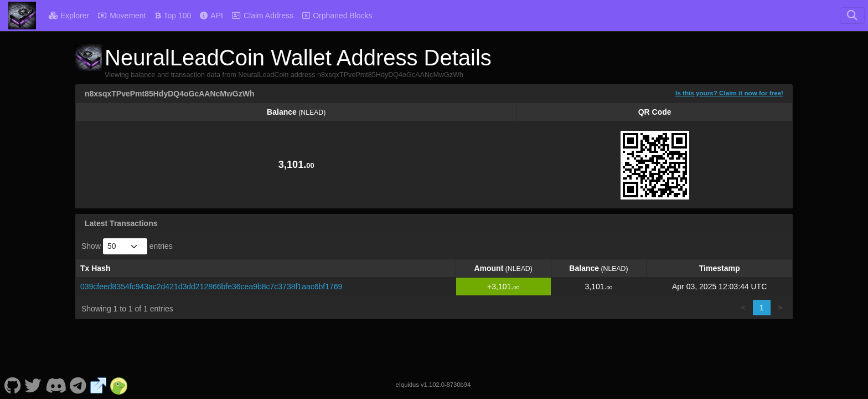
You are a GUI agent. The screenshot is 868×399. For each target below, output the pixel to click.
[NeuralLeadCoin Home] (22, 16)
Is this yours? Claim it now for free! (729, 93)
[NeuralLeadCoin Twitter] (33, 385)
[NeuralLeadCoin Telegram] (78, 385)
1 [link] (762, 308)
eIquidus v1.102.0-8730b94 (433, 385)
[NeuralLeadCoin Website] (99, 385)
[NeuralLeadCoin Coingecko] (119, 385)
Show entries (127, 246)
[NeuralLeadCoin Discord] (56, 385)
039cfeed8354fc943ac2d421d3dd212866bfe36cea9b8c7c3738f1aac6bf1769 (211, 287)
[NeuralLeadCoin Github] (12, 385)
